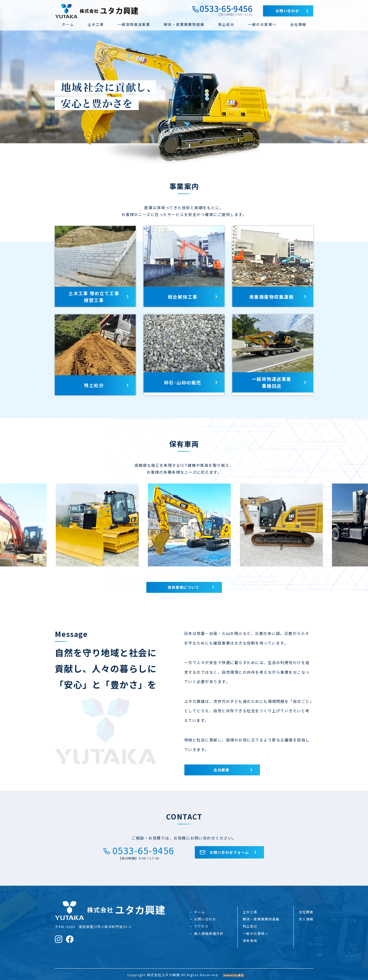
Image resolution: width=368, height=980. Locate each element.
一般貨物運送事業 (134, 24)
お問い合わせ (287, 11)
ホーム (68, 24)
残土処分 (226, 24)
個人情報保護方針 (209, 932)
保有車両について (183, 587)
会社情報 (298, 24)
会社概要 (221, 770)
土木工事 (96, 24)
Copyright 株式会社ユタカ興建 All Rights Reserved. (184, 971)
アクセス (201, 925)
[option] (123, 525)
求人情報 (306, 917)
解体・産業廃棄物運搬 (184, 24)
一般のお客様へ (262, 24)
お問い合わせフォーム (229, 852)
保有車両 (250, 939)
